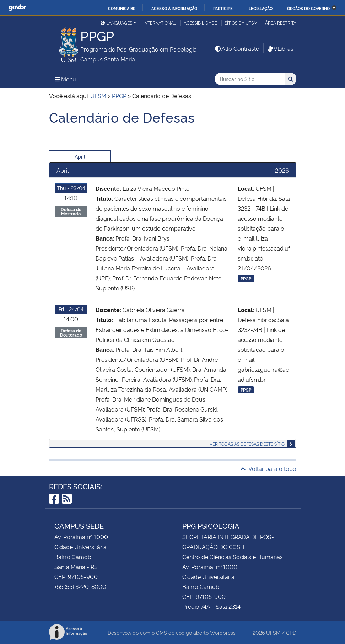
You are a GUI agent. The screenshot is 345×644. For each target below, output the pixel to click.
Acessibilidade (200, 23)
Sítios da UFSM (241, 23)
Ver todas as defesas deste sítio (247, 444)
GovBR (17, 8)
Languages (116, 23)
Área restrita (281, 23)
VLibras (280, 48)
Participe (223, 8)
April (80, 156)
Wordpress (223, 632)
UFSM (273, 632)
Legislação (261, 8)
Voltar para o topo (268, 468)
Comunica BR (122, 8)
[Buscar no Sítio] (250, 79)
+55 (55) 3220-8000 (80, 586)
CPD (291, 632)
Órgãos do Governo (308, 8)
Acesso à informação (174, 8)
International (160, 23)
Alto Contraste (237, 48)
